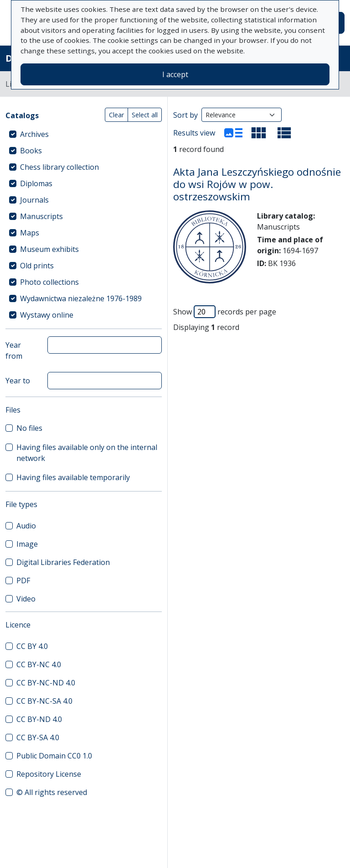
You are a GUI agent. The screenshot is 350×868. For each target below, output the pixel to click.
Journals (34, 200)
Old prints (37, 266)
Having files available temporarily (73, 477)
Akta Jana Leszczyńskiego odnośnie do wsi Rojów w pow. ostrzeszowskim (257, 184)
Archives (34, 134)
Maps (30, 233)
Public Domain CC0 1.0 (54, 756)
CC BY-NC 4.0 (39, 664)
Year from (14, 350)
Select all (145, 115)
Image (27, 544)
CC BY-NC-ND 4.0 (46, 683)
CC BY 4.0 (32, 646)
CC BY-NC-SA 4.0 (44, 701)
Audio (26, 526)
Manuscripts (41, 216)
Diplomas (36, 183)
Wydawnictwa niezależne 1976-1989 (81, 298)
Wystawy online (47, 315)
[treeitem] (84, 134)
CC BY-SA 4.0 (38, 737)
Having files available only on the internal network (87, 453)
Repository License (49, 774)
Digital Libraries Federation (63, 562)
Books (31, 151)
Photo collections (49, 282)
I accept (175, 74)
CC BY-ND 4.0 (39, 719)
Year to (18, 381)
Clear (116, 115)
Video (26, 599)
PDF (23, 580)
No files (29, 428)
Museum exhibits (49, 249)
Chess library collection (59, 167)
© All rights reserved (52, 792)
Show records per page (225, 312)
